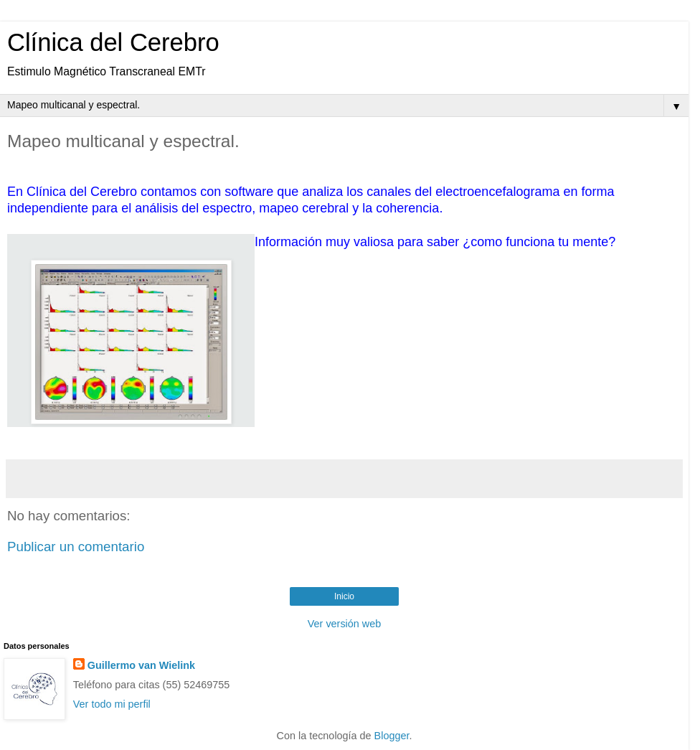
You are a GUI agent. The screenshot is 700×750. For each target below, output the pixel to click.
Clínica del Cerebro (113, 42)
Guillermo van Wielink (141, 665)
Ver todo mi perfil (112, 704)
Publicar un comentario (76, 547)
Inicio (344, 596)
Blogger (392, 736)
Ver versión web (344, 624)
